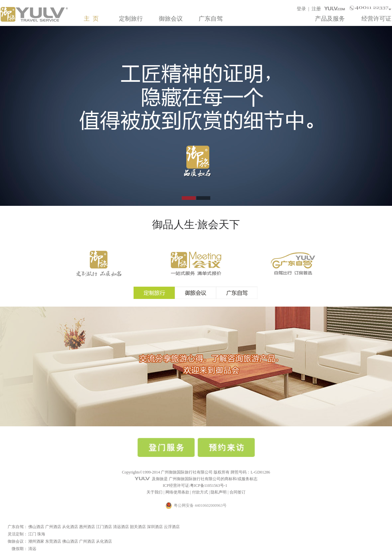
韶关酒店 (138, 527)
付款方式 (200, 492)
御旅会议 (171, 19)
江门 (32, 534)
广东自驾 (211, 19)
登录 (301, 9)
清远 (32, 549)
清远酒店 (121, 527)
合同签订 (238, 492)
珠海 (41, 534)
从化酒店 (70, 527)
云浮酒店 (172, 527)
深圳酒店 (155, 527)
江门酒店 (104, 527)
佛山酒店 (36, 527)
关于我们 (154, 492)
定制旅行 (131, 19)
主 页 (91, 19)
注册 (316, 9)
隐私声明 (219, 492)
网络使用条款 (177, 492)
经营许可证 (376, 19)
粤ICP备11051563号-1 (209, 486)
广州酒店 (53, 527)
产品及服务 (330, 19)
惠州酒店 (87, 527)
